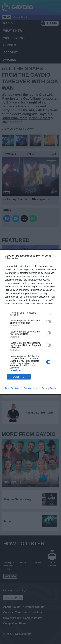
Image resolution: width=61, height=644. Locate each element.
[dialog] (30, 322)
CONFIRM (19, 377)
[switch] (48, 322)
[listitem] (30, 314)
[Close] (55, 256)
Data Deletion (12, 388)
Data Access (30, 388)
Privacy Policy (49, 388)
